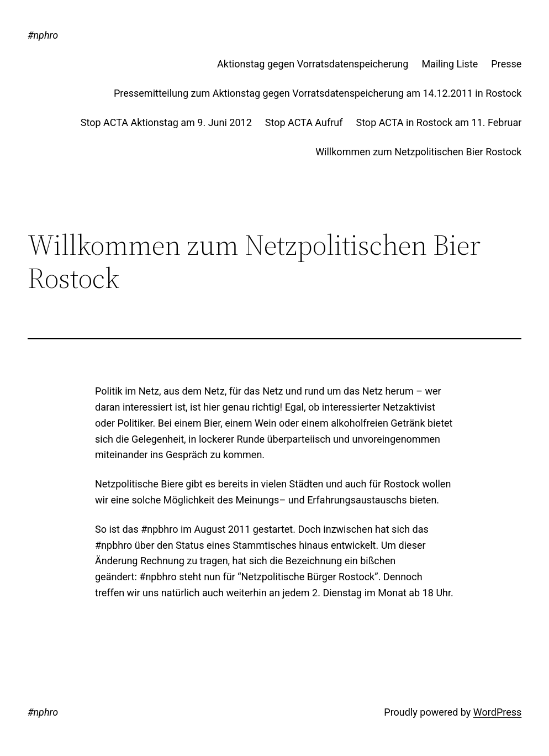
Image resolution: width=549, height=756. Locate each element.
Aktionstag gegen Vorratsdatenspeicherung (313, 64)
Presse (506, 64)
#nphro (43, 35)
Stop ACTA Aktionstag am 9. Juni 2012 (166, 122)
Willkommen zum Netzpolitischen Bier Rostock (418, 152)
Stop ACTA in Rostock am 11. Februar (439, 122)
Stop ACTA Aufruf (304, 122)
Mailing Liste (450, 64)
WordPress (497, 712)
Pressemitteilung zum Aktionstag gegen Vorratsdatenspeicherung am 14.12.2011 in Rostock (318, 93)
